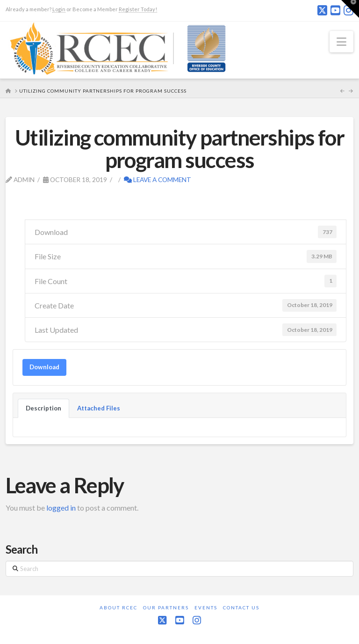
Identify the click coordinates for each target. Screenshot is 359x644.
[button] (341, 42)
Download (44, 367)
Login (59, 9)
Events (206, 607)
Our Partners (166, 607)
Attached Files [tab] (99, 408)
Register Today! (138, 9)
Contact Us (241, 607)
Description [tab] (43, 408)
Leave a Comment (158, 179)
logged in (61, 508)
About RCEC (118, 607)
